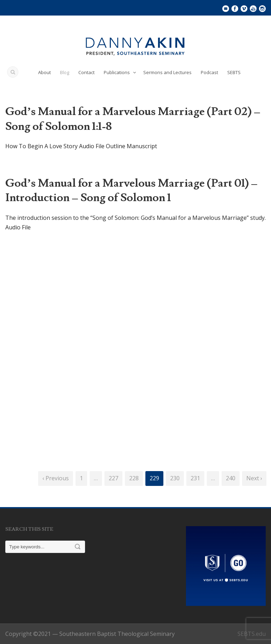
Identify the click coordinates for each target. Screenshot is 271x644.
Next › (254, 478)
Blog (65, 72)
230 (175, 478)
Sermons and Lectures (167, 72)
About (44, 72)
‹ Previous (56, 478)
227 (113, 478)
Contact (86, 72)
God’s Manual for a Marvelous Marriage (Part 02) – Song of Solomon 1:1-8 (133, 119)
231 (195, 478)
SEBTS (234, 72)
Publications (117, 72)
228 (134, 478)
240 (231, 478)
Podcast (209, 72)
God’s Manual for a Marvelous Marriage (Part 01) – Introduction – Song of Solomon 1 (131, 191)
